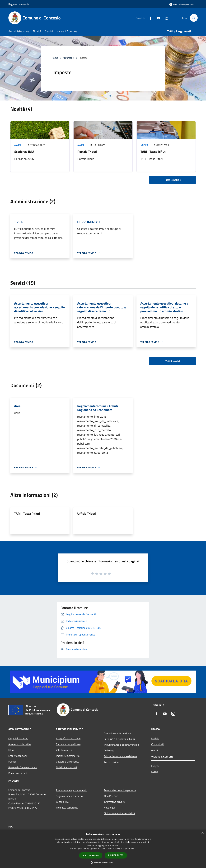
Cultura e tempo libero (68, 744)
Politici (12, 762)
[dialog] (103, 849)
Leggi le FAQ (63, 802)
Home (55, 58)
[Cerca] (194, 18)
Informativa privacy (114, 802)
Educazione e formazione (117, 733)
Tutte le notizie (173, 180)
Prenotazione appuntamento (72, 790)
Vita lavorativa (64, 750)
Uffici (11, 750)
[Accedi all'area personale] (181, 4)
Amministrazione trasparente (120, 790)
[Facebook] (149, 18)
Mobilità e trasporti (66, 767)
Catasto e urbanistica (68, 762)
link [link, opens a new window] (134, 849)
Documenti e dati (18, 773)
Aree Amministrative (20, 744)
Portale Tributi (87, 152)
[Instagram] (165, 18)
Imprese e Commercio (68, 756)
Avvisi (18, 145)
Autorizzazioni (111, 762)
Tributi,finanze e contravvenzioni (122, 745)
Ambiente (109, 750)
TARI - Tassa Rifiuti (153, 152)
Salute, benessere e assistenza (120, 756)
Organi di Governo (18, 738)
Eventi (155, 772)
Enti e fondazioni (18, 756)
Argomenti (68, 58)
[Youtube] (157, 18)
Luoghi (155, 766)
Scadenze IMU (24, 152)
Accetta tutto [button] (91, 855)
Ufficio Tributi (87, 514)
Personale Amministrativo (23, 767)
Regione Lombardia (19, 4)
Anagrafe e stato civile (68, 738)
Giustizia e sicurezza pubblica (120, 739)
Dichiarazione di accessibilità (119, 813)
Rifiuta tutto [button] (116, 855)
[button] (103, 863)
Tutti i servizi (173, 361)
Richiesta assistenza (67, 808)
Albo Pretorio (111, 796)
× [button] (202, 833)
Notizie (144, 145)
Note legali (110, 808)
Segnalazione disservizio (69, 796)
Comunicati (157, 744)
